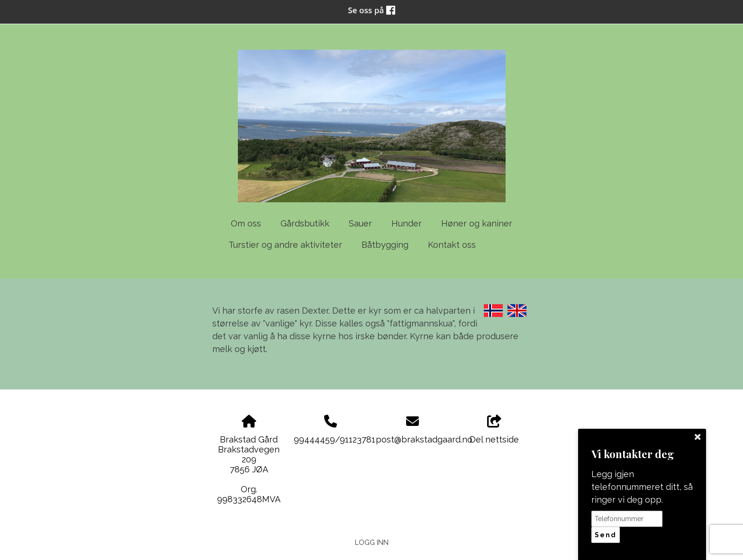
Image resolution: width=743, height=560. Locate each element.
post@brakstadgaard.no (424, 439)
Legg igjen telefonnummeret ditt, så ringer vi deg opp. (642, 487)
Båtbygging (385, 245)
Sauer (360, 223)
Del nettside (494, 430)
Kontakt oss (452, 245)
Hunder (407, 223)
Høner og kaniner (477, 223)
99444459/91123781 (335, 439)
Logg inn (372, 542)
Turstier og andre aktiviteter (285, 245)
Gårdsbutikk (305, 223)
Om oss (246, 223)
